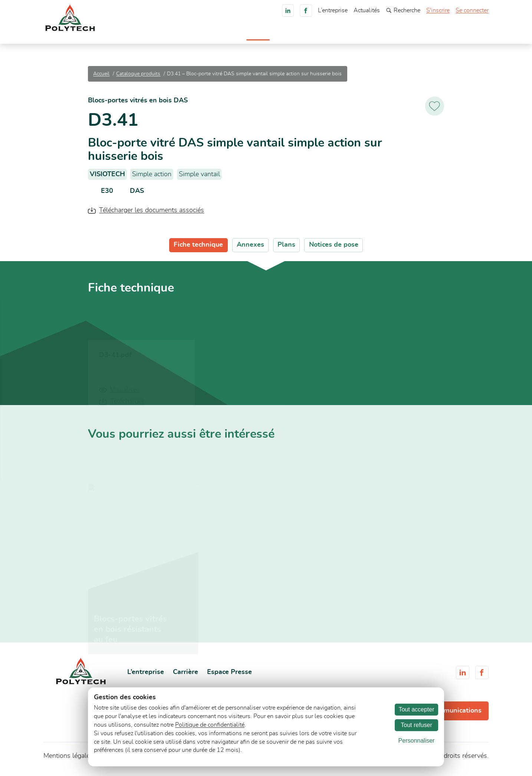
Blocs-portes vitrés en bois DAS (138, 105)
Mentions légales (68, 760)
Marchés (271, 35)
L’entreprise (333, 10)
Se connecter (472, 10)
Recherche (403, 10)
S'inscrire (438, 10)
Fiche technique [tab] (198, 249)
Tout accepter (416, 709)
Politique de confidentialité (210, 725)
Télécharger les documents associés (152, 214)
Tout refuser (416, 725)
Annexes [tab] (250, 249)
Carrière (416, 35)
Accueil (212, 35)
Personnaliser (417, 741)
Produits (240, 35)
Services (301, 35)
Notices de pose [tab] (334, 249)
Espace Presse (229, 676)
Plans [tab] (286, 249)
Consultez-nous (461, 34)
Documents (336, 35)
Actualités (367, 10)
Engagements (379, 35)
